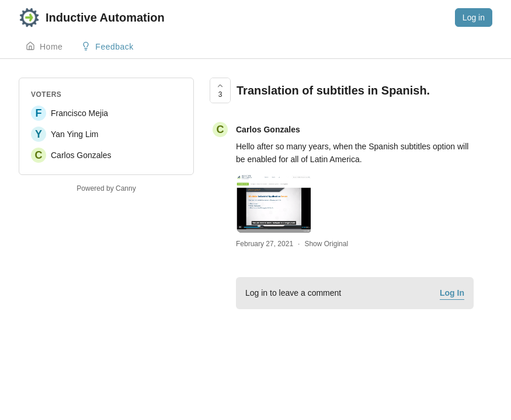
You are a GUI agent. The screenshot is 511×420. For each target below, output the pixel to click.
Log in (474, 17)
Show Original (326, 244)
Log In (452, 293)
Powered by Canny (106, 188)
